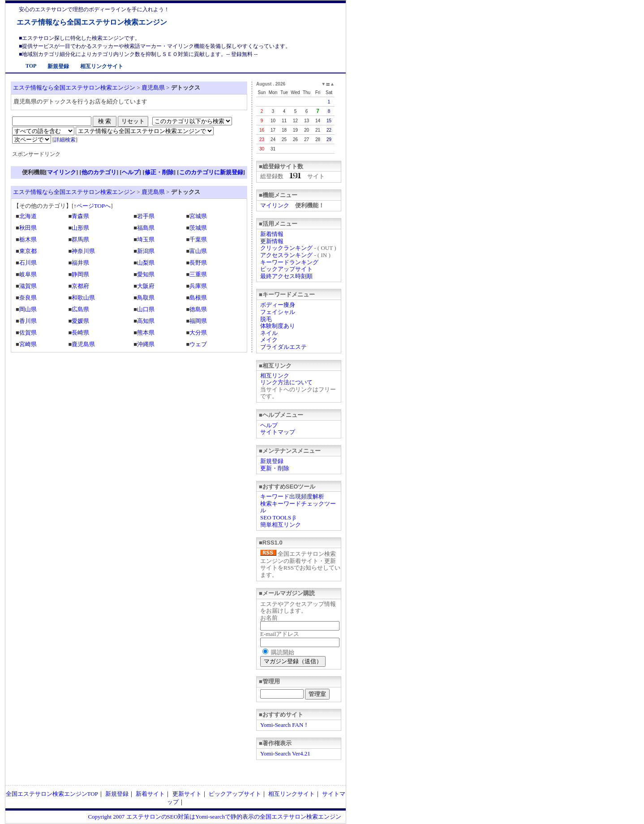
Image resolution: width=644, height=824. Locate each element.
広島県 (80, 309)
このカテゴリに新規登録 (211, 172)
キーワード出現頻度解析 (292, 496)
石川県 (28, 263)
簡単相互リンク (281, 525)
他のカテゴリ (99, 172)
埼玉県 (146, 239)
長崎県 (80, 333)
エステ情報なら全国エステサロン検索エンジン (92, 22)
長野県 (198, 263)
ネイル (269, 333)
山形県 (80, 228)
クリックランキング (286, 248)
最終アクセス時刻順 (286, 276)
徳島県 (198, 309)
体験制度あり (278, 326)
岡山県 (28, 309)
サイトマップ (278, 432)
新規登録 (58, 66)
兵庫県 (198, 286)
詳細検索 (65, 140)
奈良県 (28, 298)
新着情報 (272, 234)
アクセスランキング (286, 255)
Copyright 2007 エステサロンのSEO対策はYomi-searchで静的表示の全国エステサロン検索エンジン (215, 817)
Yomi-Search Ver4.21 (285, 753)
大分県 (198, 333)
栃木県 (28, 239)
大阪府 (146, 286)
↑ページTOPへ (92, 206)
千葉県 (198, 239)
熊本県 (146, 333)
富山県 (198, 251)
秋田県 (28, 228)
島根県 (198, 298)
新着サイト (150, 794)
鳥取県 (146, 298)
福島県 (146, 228)
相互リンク (275, 376)
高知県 (146, 321)
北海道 (28, 216)
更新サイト (187, 794)
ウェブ (198, 344)
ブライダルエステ (283, 347)
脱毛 (266, 319)
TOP (31, 66)
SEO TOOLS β (278, 517)
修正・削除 (159, 172)
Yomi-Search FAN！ (285, 725)
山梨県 (146, 263)
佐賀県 (28, 333)
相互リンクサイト (102, 66)
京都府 (80, 286)
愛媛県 (80, 321)
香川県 (28, 321)
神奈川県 (83, 251)
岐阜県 (28, 274)
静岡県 (80, 274)
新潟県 (146, 251)
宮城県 (198, 216)
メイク (269, 340)
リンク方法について (286, 382)
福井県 (80, 263)
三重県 (198, 274)
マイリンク (275, 205)
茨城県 (198, 228)
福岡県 (198, 321)
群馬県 (80, 239)
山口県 (146, 309)
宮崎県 (28, 344)
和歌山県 (83, 298)
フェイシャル (278, 312)
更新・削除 (275, 468)
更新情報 (272, 241)
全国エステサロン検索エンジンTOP (52, 794)
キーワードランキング (289, 262)
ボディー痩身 (278, 305)
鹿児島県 (153, 88)
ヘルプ (269, 425)
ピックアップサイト (286, 269)
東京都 (28, 251)
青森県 (80, 216)
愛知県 (146, 274)
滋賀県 (28, 286)
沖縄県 (146, 344)
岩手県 (146, 216)
